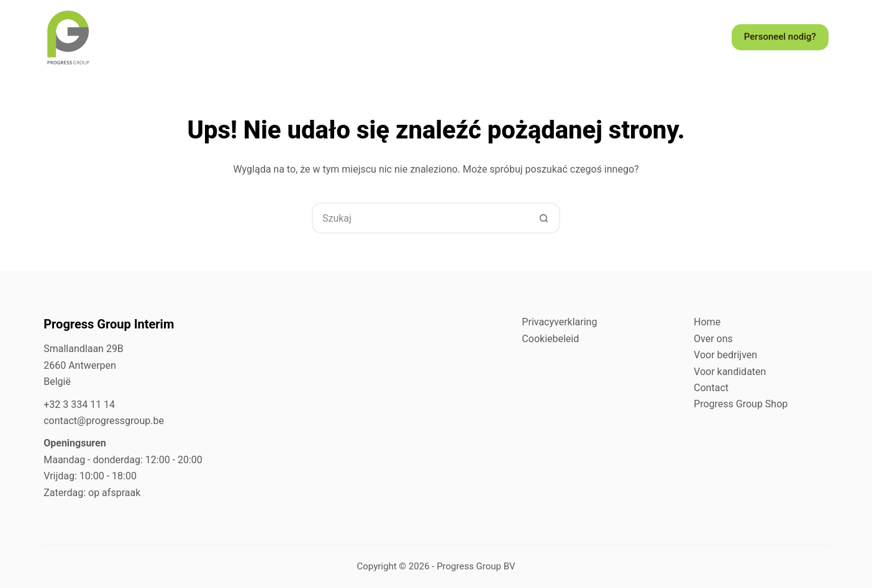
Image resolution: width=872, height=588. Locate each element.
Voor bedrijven (725, 355)
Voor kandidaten (730, 372)
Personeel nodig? (780, 37)
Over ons (713, 339)
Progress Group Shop (741, 404)
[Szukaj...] (420, 218)
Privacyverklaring (559, 322)
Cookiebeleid (550, 339)
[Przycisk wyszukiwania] (543, 218)
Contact (711, 388)
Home (707, 322)
